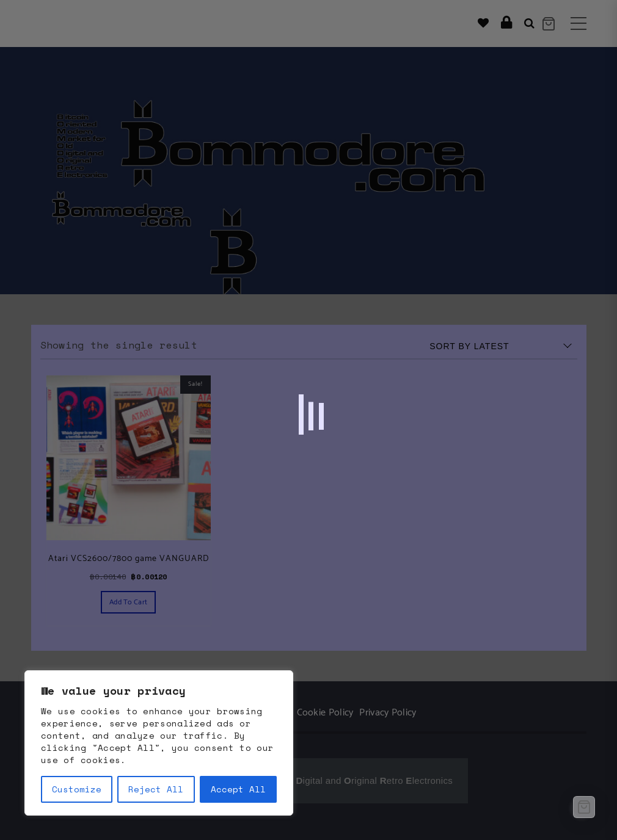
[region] (159, 743)
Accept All (238, 789)
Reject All (156, 789)
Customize (77, 789)
